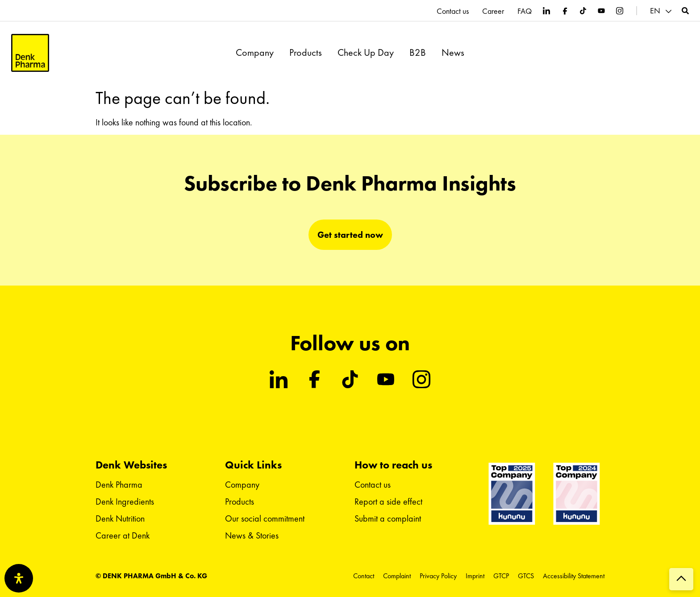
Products (306, 53)
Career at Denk (123, 535)
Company (255, 53)
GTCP (501, 576)
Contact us (453, 11)
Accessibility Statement (574, 576)
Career (493, 11)
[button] (662, 11)
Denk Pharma (119, 485)
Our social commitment (265, 518)
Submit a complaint (388, 518)
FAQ (525, 11)
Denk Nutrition (120, 518)
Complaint (397, 576)
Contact (364, 576)
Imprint (475, 576)
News (453, 53)
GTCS (526, 576)
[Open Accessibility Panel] (19, 578)
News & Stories (252, 535)
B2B (418, 53)
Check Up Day (366, 53)
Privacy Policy (438, 576)
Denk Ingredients (125, 502)
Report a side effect (388, 502)
